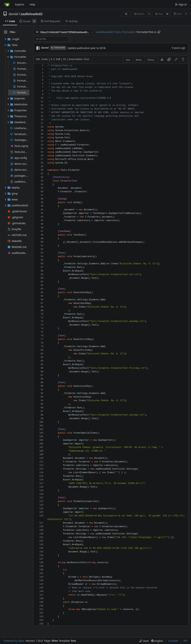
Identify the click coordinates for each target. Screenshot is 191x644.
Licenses (173, 641)
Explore (20, 4)
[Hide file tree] (6, 32)
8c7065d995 (58, 48)
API (185, 641)
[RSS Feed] (126, 14)
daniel (13, 14)
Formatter (129, 32)
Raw (128, 60)
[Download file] (162, 60)
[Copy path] (159, 32)
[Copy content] (169, 60)
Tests (118, 32)
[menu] (144, 641)
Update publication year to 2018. (87, 48)
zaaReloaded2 (32, 14)
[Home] (7, 5)
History (151, 60)
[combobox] (53, 39)
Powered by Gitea (14, 641)
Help (32, 4)
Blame (139, 60)
